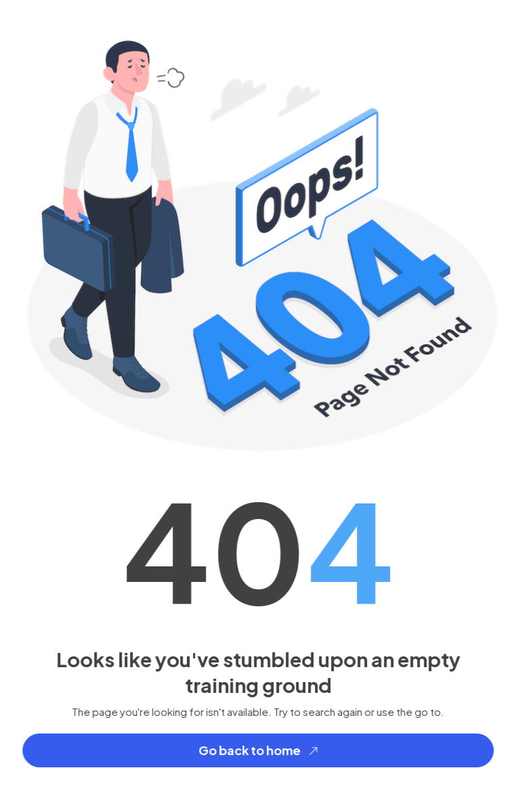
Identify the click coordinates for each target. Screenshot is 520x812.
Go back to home (261, 751)
